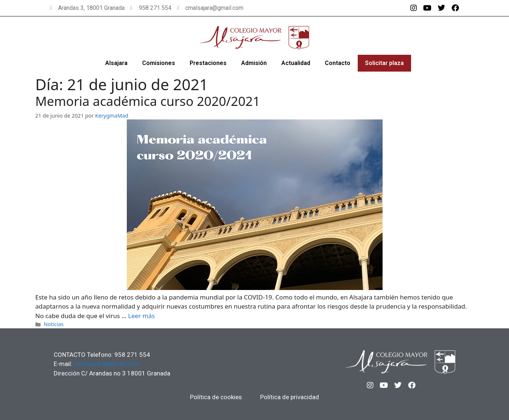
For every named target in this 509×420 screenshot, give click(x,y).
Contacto (338, 63)
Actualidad (296, 63)
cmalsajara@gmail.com (107, 364)
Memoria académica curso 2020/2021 (148, 101)
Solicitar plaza (384, 63)
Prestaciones (208, 63)
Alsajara (116, 63)
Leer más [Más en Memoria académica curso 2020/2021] (141, 316)
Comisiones (159, 63)
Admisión (254, 63)
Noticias (54, 324)
